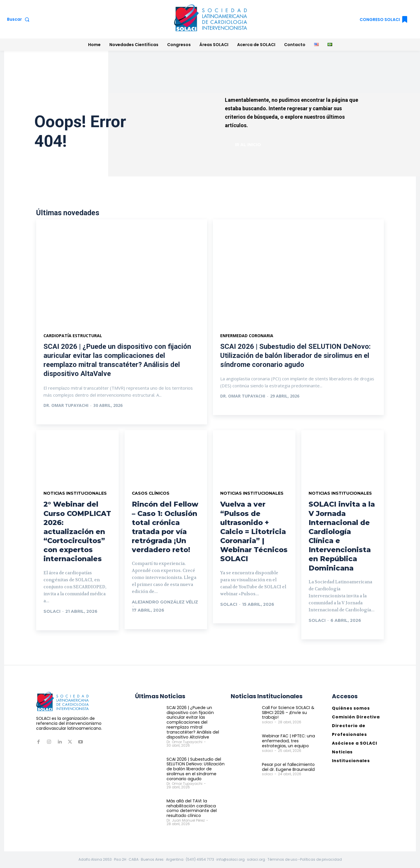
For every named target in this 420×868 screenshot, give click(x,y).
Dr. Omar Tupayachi (66, 405)
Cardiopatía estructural (73, 336)
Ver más (59, 417)
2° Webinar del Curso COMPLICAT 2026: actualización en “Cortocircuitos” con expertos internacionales (77, 532)
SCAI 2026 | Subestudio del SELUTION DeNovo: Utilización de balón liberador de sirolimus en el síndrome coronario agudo (296, 356)
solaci (52, 611)
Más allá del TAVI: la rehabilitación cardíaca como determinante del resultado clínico (191, 808)
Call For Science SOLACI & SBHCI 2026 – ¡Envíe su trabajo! (288, 713)
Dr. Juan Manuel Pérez (186, 820)
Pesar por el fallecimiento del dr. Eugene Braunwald (288, 767)
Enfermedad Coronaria (247, 336)
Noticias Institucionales (75, 494)
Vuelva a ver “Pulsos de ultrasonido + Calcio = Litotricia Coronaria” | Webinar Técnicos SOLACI (254, 532)
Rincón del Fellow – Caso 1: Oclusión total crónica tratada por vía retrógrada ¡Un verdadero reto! (165, 527)
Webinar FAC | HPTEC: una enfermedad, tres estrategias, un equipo (288, 741)
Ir (52, 623)
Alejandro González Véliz (165, 602)
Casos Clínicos (151, 494)
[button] (19, 19)
